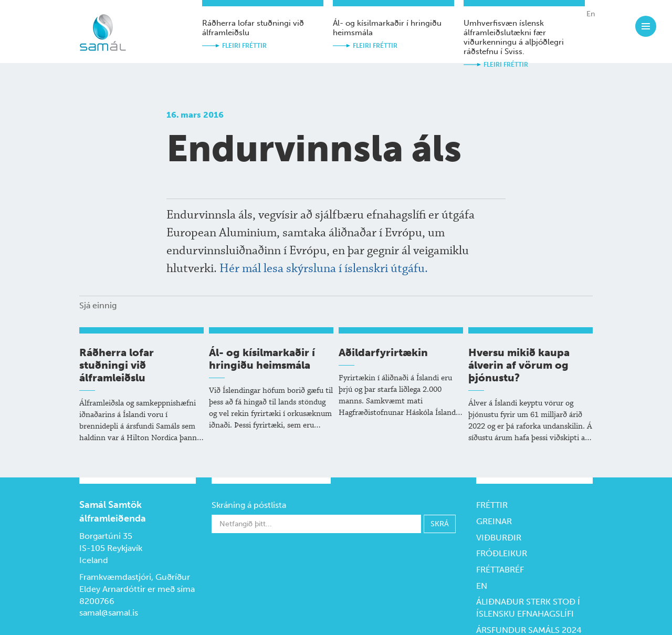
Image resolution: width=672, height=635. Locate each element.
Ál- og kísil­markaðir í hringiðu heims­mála (262, 359)
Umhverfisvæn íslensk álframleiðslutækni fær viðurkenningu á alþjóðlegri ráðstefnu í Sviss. (514, 37)
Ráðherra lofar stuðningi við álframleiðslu (117, 365)
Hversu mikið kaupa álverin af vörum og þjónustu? (519, 365)
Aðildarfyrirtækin (383, 352)
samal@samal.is (109, 613)
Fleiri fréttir (244, 46)
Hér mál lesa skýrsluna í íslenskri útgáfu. (324, 269)
